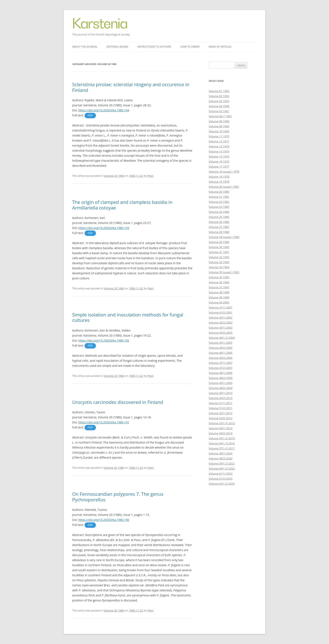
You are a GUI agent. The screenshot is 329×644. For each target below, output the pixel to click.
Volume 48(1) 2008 (221, 373)
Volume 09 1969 (219, 126)
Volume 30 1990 (219, 247)
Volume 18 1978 (219, 177)
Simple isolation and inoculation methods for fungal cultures (128, 317)
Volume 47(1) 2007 (221, 363)
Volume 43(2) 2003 (221, 333)
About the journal (85, 47)
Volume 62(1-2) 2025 (222, 484)
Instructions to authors (154, 47)
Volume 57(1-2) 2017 (222, 448)
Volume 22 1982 (219, 202)
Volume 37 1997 (219, 287)
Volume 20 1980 (114, 176)
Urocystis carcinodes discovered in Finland (118, 402)
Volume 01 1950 (219, 91)
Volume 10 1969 (219, 131)
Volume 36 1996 (219, 282)
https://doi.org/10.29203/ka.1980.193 (104, 228)
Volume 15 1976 (219, 156)
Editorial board (117, 47)
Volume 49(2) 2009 (221, 388)
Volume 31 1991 (219, 252)
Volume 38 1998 (219, 292)
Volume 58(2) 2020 (221, 458)
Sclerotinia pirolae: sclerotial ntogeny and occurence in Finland (131, 87)
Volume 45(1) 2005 (221, 343)
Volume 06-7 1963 (220, 116)
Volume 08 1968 (219, 121)
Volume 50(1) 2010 (221, 393)
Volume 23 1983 (219, 207)
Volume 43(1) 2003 (221, 328)
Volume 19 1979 (219, 182)
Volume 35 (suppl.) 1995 (224, 272)
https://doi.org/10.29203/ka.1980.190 (104, 520)
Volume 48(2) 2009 (221, 378)
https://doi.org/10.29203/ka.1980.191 (104, 422)
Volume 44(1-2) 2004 (222, 338)
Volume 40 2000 (219, 302)
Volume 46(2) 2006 (221, 358)
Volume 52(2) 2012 (221, 418)
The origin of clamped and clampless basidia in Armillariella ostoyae (122, 205)
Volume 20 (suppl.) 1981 (224, 187)
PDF (90, 116)
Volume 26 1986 (219, 222)
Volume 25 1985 (219, 217)
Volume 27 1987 (219, 227)
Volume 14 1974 (219, 151)
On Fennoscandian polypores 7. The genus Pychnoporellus (118, 497)
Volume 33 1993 (219, 262)
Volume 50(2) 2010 (221, 398)
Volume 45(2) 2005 (221, 348)
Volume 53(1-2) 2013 (222, 423)
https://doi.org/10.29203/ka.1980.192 (104, 340)
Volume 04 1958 (219, 106)
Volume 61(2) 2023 (221, 479)
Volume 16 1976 (219, 161)
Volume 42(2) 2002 (221, 323)
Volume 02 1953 (219, 96)
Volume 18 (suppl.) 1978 (224, 172)
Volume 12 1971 (219, 141)
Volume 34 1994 (219, 267)
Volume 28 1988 (219, 232)
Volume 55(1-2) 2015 (222, 438)
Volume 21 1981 (219, 197)
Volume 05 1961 (219, 111)
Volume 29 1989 (219, 242)
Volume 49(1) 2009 (221, 383)
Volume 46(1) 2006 (221, 353)
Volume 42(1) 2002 (221, 317)
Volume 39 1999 (219, 297)
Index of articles (220, 47)
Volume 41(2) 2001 (221, 312)
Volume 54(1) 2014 (221, 428)
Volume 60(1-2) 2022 (222, 468)
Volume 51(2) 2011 (221, 408)
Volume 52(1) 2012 (221, 413)
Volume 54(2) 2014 (221, 433)
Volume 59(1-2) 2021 (222, 463)
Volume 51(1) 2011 (221, 403)
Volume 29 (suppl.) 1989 (224, 237)
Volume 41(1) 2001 (221, 307)
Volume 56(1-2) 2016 (222, 443)
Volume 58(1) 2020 (221, 453)
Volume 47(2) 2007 (221, 368)
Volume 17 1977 (219, 167)
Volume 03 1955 (219, 101)
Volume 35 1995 (219, 277)
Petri (150, 176)
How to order (190, 47)
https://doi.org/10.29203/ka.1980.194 (104, 110)
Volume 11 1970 (219, 136)
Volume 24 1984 (219, 212)
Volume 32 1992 (219, 257)
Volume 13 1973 (219, 146)
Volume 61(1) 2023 (221, 474)
